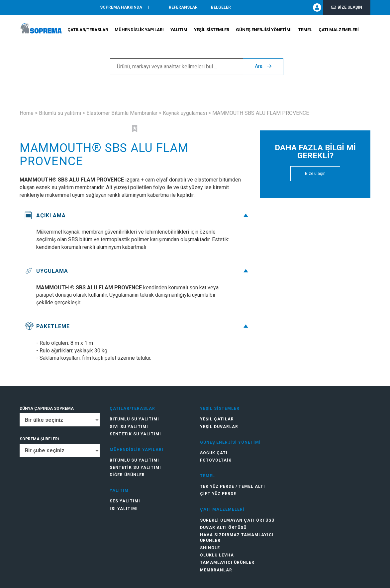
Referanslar (183, 8)
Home (27, 113)
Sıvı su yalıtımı (129, 427)
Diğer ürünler (127, 475)
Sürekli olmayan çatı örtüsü (237, 520)
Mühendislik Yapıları (139, 30)
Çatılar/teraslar (88, 30)
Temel (305, 30)
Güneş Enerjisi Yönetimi (264, 30)
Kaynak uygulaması (185, 113)
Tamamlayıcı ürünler (227, 562)
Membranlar (216, 570)
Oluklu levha (217, 555)
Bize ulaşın (347, 7)
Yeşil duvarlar (219, 427)
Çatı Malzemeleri (339, 30)
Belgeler (221, 8)
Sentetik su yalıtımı (135, 434)
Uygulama (137, 271)
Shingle (210, 548)
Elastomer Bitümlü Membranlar (122, 113)
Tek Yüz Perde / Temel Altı (233, 486)
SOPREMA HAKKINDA (121, 8)
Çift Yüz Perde (218, 494)
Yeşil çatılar (217, 419)
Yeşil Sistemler (212, 30)
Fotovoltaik (216, 460)
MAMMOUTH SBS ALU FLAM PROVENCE (261, 113)
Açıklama (137, 216)
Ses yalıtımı (125, 501)
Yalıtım (179, 30)
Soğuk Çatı (214, 453)
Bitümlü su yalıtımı (60, 113)
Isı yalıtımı (124, 509)
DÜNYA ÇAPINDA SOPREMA (47, 408)
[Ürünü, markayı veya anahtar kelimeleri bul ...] (176, 67)
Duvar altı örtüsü (223, 528)
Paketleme (137, 326)
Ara (263, 67)
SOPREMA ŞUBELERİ (39, 439)
